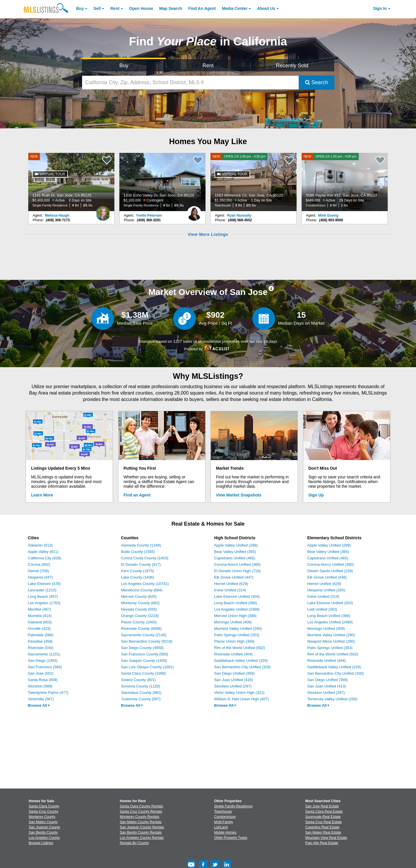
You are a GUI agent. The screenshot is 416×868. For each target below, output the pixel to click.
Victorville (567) (41, 699)
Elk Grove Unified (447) (234, 577)
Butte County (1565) (138, 552)
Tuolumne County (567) (141, 699)
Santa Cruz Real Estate (324, 822)
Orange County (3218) (140, 616)
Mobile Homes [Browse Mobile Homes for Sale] (225, 832)
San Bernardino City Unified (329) (242, 667)
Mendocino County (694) (142, 590)
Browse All (39, 705)
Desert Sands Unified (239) (330, 571)
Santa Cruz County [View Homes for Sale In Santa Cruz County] (44, 812)
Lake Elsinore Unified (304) (237, 596)
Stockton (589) (40, 686)
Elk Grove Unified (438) (327, 577)
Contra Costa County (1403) (145, 558)
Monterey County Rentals (140, 817)
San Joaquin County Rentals (142, 827)
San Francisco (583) (45, 667)
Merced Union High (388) (235, 616)
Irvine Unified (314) (230, 590)
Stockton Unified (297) (233, 686)
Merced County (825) (139, 596)
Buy (80, 8)
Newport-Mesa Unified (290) (331, 641)
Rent (115, 8)
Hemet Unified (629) (231, 584)
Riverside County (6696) (141, 629)
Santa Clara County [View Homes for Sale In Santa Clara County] (44, 806)
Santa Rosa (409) (43, 680)
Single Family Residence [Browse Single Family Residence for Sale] (233, 806)
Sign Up (316, 495)
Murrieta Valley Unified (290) (238, 629)
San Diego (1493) (43, 661)
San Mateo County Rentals (141, 822)
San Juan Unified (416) (234, 680)
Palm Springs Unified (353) (237, 635)
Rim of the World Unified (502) (240, 648)
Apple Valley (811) (43, 552)
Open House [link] (141, 8)
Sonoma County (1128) (141, 686)
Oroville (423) (39, 629)
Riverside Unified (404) (233, 654)
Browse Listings (41, 843)
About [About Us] (266, 8)
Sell (97, 8)
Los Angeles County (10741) (145, 584)
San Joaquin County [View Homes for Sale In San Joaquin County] (45, 827)
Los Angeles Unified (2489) (237, 609)
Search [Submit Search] (317, 82)
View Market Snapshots (239, 495)
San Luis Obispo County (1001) (147, 667)
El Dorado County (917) (141, 564)
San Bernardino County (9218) (147, 641)
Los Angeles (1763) (44, 603)
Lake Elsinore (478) (44, 584)
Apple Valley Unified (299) (236, 545)
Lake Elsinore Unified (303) (330, 603)
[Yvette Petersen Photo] (194, 211)
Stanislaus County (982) (141, 693)
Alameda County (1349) (141, 545)
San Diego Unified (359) (234, 673)
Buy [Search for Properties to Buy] (124, 66)
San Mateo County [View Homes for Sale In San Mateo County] (43, 822)
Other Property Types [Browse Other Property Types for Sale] (231, 838)
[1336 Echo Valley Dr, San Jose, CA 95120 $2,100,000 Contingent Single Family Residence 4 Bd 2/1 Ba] (162, 182)
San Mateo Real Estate (323, 832)
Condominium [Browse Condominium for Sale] (225, 817)
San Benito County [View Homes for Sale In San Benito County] (43, 832)
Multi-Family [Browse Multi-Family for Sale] (224, 822)
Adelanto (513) (40, 545)
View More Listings (208, 234)
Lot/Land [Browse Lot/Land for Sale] (221, 827)
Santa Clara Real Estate (324, 812)
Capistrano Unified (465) (235, 558)
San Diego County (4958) (142, 648)
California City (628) (45, 558)
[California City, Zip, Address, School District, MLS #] (190, 83)
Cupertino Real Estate (322, 827)
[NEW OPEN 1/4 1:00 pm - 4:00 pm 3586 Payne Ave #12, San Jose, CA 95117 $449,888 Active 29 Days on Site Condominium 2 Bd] (345, 182)
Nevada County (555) (139, 609)
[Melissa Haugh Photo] (103, 211)
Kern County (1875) (138, 571)
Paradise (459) (40, 641)
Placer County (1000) (139, 622)
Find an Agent (137, 495)
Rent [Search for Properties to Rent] (208, 66)
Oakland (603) (40, 622)
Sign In (380, 8)
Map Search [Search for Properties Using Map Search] (171, 8)
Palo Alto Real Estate (322, 843)
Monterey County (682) (140, 603)
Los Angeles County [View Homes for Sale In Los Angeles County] (44, 838)
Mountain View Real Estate (326, 838)
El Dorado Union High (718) (238, 571)
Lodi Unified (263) (322, 609)
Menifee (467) (40, 609)
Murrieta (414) (40, 616)
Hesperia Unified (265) (326, 590)
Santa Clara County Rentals (142, 806)
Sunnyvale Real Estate (323, 817)
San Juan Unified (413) (327, 686)
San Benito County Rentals (141, 832)
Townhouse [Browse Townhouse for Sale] (223, 812)
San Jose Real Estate (322, 806)
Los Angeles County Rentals (142, 838)
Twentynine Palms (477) (48, 693)
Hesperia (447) (40, 577)
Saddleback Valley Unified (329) (241, 661)
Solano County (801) (138, 680)
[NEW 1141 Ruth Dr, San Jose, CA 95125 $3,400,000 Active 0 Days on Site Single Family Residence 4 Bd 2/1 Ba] (71, 182)
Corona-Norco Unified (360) (238, 564)
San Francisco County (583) (145, 654)
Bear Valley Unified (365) (235, 552)
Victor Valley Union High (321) (239, 693)
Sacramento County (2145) (144, 635)
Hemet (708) (38, 571)
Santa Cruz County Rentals (141, 812)
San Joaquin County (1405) (144, 661)
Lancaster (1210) (42, 590)
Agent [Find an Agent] (202, 8)
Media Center (235, 8)
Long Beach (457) (43, 596)
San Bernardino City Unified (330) (336, 673)
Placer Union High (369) (234, 641)
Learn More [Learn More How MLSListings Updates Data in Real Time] (42, 495)
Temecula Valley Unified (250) (332, 699)
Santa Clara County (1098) (144, 673)
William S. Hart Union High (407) (242, 699)
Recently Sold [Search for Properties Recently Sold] (292, 66)
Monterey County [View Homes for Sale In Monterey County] (42, 817)
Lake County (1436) (138, 577)
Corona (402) (39, 564)
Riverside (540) (41, 648)
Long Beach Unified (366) (236, 603)
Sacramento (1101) (44, 654)
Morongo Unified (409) (233, 622)
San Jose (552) (41, 673)
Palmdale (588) (41, 635)
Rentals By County (134, 843)
